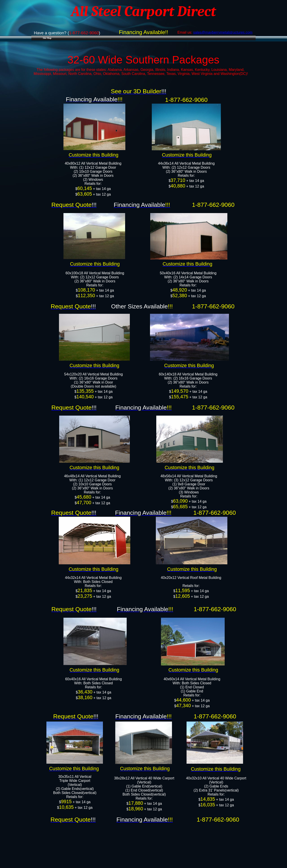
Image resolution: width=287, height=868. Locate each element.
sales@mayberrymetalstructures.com (223, 32)
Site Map (47, 38)
